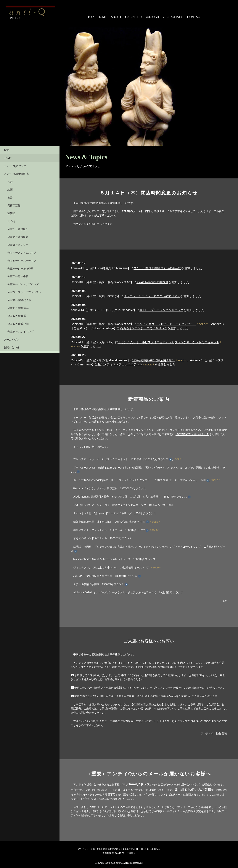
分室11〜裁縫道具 (18, 306)
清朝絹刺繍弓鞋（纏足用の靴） (154, 358)
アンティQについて (15, 164)
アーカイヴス (12, 337)
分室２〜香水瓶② (18, 235)
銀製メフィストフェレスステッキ (120, 362)
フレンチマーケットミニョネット (197, 340)
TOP (91, 15)
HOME (103, 15)
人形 (10, 180)
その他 (11, 219)
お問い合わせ (12, 345)
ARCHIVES (172, 15)
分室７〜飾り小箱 (18, 274)
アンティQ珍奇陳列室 (16, 172)
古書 (10, 195)
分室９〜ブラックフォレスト (24, 290)
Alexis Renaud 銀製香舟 (152, 280)
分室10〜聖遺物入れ (19, 298)
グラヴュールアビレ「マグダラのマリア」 (152, 294)
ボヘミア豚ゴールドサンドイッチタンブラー (166, 322)
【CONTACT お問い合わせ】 (192, 432)
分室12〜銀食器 (17, 314)
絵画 (10, 187)
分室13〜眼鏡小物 (18, 322)
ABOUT (117, 15)
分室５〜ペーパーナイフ (22, 258)
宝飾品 (11, 211)
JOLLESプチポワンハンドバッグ (161, 308)
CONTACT (190, 15)
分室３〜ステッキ (18, 243)
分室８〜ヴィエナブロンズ (23, 282)
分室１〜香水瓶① (18, 227)
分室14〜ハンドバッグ (21, 329)
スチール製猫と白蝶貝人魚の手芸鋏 (157, 266)
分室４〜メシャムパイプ (22, 250)
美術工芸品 (14, 203)
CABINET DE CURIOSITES (143, 15)
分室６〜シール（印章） (22, 266)
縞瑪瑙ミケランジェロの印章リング (144, 326)
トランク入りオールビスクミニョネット (145, 340)
